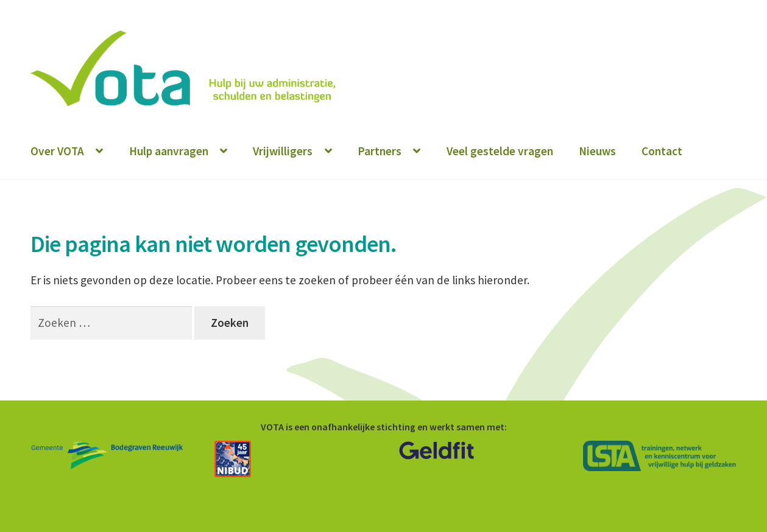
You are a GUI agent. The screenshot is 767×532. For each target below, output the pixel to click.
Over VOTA (57, 151)
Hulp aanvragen (169, 151)
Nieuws (597, 151)
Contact (662, 151)
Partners (380, 151)
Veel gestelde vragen (500, 151)
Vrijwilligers (283, 151)
